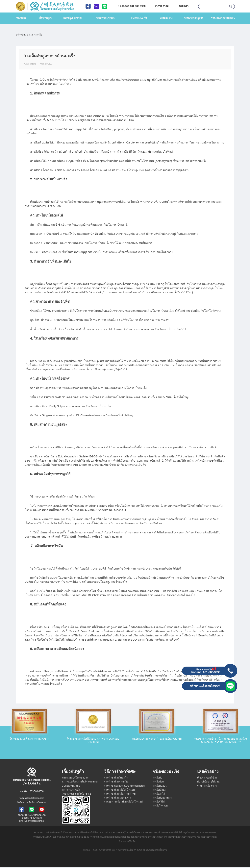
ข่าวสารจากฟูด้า (71, 790)
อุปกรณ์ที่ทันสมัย (71, 786)
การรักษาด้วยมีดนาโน (116, 778)
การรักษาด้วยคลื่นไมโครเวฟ (119, 790)
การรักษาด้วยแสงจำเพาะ (117, 798)
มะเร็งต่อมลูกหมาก (163, 798)
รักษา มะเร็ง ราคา (207, 786)
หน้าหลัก (21, 18)
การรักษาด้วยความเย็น (116, 782)
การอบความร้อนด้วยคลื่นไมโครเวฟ (123, 802)
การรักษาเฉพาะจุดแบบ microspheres (124, 786)
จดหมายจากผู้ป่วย (194, 18)
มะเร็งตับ (158, 778)
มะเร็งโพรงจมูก (161, 806)
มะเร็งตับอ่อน (160, 786)
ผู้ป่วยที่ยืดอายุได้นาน (208, 782)
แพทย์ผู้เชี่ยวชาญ (72, 18)
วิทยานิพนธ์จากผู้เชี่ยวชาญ (76, 794)
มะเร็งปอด (158, 782)
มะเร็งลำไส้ (159, 794)
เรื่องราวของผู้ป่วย (207, 778)
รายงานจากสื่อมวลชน (223, 18)
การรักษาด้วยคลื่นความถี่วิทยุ (120, 794)
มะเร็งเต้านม (160, 790)
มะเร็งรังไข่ (159, 802)
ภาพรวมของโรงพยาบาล (75, 778)
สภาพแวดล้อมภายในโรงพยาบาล (80, 782)
